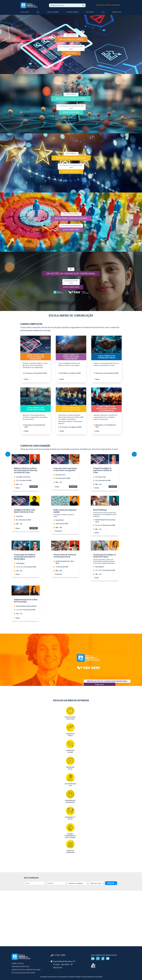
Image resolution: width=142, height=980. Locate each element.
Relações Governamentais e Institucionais (70, 836)
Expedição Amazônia (72, 12)
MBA (38, 12)
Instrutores (90, 12)
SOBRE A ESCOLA (18, 963)
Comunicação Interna (70, 751)
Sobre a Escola (117, 12)
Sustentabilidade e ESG (70, 785)
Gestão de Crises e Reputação (70, 718)
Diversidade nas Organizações (70, 801)
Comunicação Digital (70, 768)
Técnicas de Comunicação (70, 851)
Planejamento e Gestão (70, 818)
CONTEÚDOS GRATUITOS (20, 966)
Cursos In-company (53, 12)
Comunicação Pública (70, 735)
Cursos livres (25, 12)
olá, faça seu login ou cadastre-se (108, 5)
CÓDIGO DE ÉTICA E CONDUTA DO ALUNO (26, 970)
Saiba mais (100, 684)
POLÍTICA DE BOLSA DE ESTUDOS (23, 973)
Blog (103, 12)
